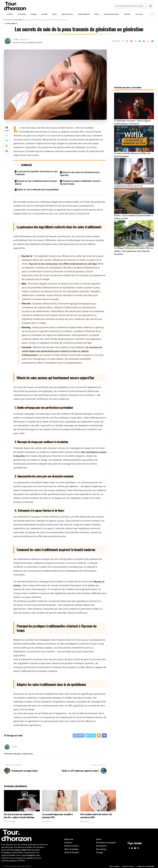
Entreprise (101, 844)
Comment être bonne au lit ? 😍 (129, 185)
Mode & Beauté (13, 24)
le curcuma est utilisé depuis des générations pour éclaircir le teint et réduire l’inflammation (62, 349)
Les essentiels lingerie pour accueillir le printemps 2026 (57, 814)
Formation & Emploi (106, 841)
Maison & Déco (72, 844)
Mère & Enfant (71, 848)
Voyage (100, 851)
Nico (17, 40)
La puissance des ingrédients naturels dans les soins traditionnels (36, 173)
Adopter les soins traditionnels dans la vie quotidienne (38, 187)
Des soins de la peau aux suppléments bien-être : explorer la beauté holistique (19, 814)
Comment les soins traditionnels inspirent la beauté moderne (36, 181)
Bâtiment (69, 838)
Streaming (101, 848)
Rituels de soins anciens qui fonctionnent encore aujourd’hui (80, 173)
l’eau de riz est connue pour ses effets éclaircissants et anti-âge (63, 262)
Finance (68, 841)
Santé (99, 838)
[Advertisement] (134, 65)
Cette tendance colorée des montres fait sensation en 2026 (96, 814)
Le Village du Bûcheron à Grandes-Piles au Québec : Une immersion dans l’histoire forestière (133, 251)
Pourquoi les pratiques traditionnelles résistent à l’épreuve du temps (80, 181)
